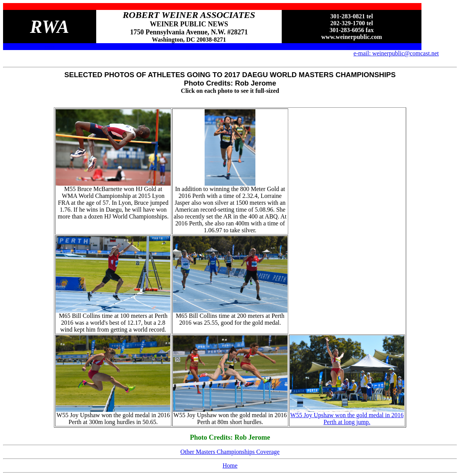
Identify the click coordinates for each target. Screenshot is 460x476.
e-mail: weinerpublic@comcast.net (396, 53)
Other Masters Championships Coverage (230, 452)
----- (49, 46)
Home (230, 465)
